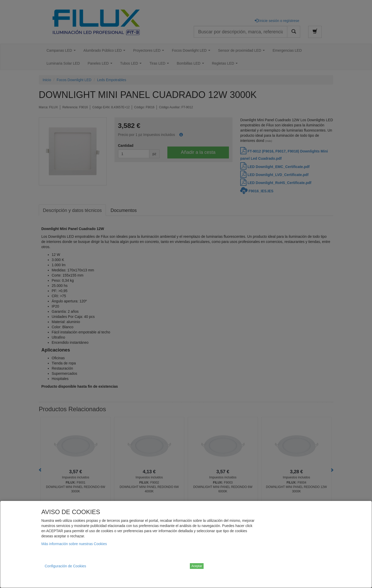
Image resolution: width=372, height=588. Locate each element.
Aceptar (197, 566)
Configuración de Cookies (65, 566)
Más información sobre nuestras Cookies (74, 544)
